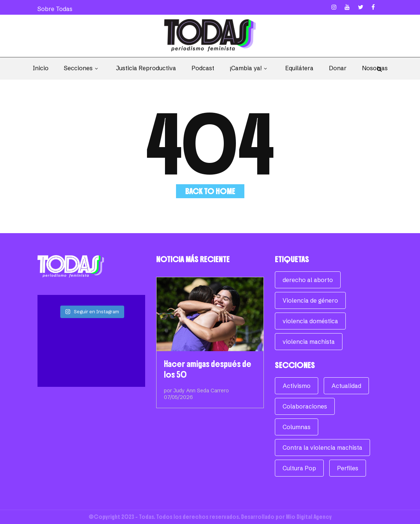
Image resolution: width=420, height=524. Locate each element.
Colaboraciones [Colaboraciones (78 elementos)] (305, 406)
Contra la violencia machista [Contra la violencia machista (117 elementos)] (322, 448)
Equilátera (299, 68)
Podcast (203, 68)
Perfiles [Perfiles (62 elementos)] (348, 468)
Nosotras (375, 68)
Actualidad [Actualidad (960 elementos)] (346, 386)
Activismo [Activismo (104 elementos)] (297, 386)
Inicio (41, 68)
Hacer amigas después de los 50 (208, 369)
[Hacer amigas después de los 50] (210, 314)
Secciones (82, 68)
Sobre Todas (55, 9)
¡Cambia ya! (250, 68)
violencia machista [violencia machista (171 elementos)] (309, 342)
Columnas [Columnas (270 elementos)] (297, 427)
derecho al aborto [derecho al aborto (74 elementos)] (308, 280)
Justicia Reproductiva (146, 68)
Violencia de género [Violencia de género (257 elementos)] (310, 300)
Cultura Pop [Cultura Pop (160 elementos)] (299, 468)
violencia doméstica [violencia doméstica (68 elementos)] (310, 321)
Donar (338, 68)
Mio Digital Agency (309, 517)
